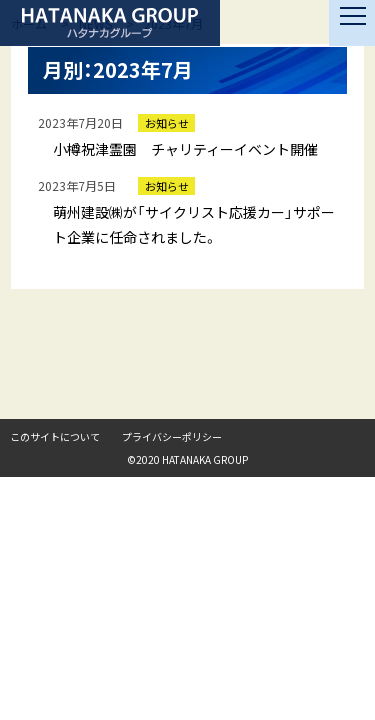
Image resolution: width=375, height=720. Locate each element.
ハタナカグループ (110, 23)
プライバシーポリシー (172, 436)
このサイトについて (55, 436)
